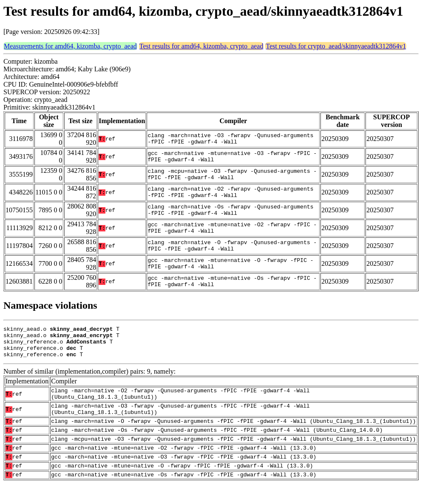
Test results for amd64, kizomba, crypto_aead (201, 46)
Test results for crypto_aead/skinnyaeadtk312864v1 (336, 46)
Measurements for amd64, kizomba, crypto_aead (70, 46)
